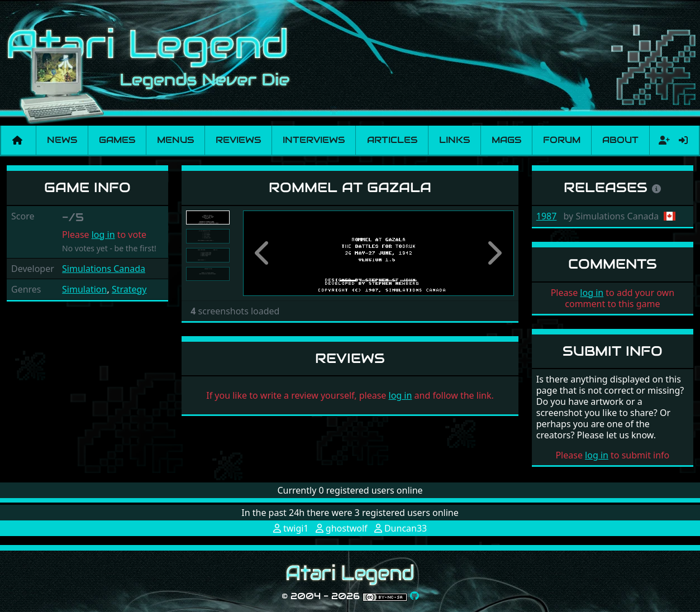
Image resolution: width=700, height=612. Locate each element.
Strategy (129, 289)
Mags (506, 140)
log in (103, 235)
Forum (562, 140)
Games (117, 140)
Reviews (238, 140)
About (620, 140)
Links (454, 140)
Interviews (314, 140)
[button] (263, 253)
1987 (547, 216)
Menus (175, 140)
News (62, 140)
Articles (392, 140)
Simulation (84, 289)
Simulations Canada (104, 269)
